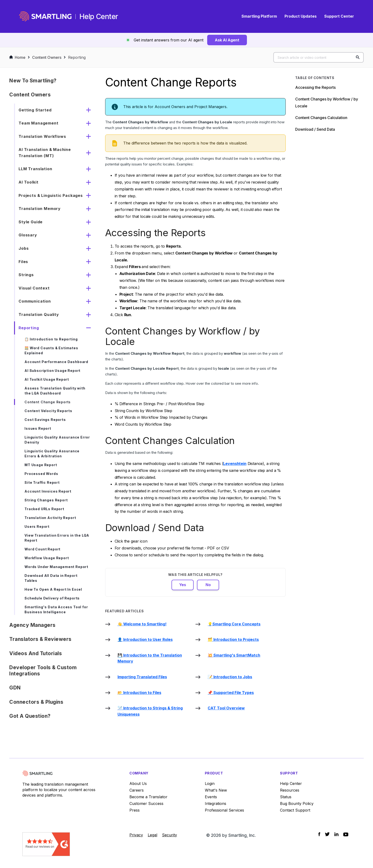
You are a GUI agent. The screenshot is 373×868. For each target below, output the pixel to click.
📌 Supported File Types (231, 693)
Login (210, 783)
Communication (35, 301)
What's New (216, 790)
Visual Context (34, 288)
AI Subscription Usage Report (52, 371)
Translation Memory (40, 209)
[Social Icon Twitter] (327, 834)
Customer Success (146, 803)
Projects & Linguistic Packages (51, 195)
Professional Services (224, 810)
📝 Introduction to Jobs (230, 677)
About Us (138, 783)
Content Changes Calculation (321, 118)
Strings (26, 275)
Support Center (339, 16)
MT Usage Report (41, 465)
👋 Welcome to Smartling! (142, 624)
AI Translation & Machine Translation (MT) (45, 153)
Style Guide (31, 222)
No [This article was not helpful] (208, 585)
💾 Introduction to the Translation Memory (150, 658)
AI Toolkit (28, 182)
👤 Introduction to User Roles (145, 639)
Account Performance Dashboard (56, 362)
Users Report (37, 526)
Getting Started (35, 110)
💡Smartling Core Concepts (234, 624)
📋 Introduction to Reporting (51, 339)
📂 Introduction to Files (139, 693)
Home (17, 57)
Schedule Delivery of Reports (52, 598)
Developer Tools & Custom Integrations (43, 671)
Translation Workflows (42, 136)
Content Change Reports (48, 402)
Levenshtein (235, 464)
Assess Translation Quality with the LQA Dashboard (55, 391)
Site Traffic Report (42, 482)
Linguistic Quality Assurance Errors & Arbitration (52, 454)
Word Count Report (42, 549)
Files (23, 262)
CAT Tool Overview (226, 708)
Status (286, 797)
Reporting (77, 57)
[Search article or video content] (319, 57)
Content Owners (47, 57)
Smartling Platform (259, 16)
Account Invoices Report (48, 491)
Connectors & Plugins (36, 702)
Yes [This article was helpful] (183, 585)
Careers (137, 790)
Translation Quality (39, 314)
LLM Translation (35, 169)
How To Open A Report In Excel (53, 589)
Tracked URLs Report (44, 509)
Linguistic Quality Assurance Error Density (57, 440)
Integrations (216, 803)
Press (135, 810)
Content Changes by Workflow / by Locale (327, 102)
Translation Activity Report (50, 518)
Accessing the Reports (315, 87)
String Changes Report (46, 500)
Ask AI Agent (227, 40)
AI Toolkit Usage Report (47, 379)
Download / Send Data (315, 129)
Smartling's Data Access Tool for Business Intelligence (56, 609)
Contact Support (295, 810)
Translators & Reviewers (40, 639)
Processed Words (41, 474)
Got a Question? (30, 716)
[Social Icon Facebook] (319, 834)
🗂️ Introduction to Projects (233, 639)
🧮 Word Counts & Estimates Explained (51, 350)
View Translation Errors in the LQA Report (57, 538)
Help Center (291, 783)
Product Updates (301, 16)
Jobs (24, 248)
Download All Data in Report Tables (51, 578)
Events (211, 797)
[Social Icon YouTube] (346, 834)
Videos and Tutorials (36, 653)
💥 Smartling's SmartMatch (234, 655)
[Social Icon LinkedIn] (336, 834)
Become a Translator (148, 797)
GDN (15, 688)
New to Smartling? (33, 81)
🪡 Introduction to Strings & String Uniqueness (150, 711)
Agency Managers (32, 625)
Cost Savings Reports (45, 420)
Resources (290, 790)
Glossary (28, 235)
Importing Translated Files (142, 677)
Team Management (38, 123)
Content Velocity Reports (48, 411)
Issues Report (38, 428)
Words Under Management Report (56, 567)
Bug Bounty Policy (297, 803)
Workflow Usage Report (47, 558)
